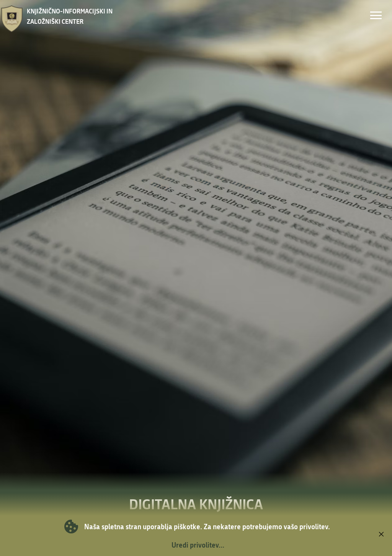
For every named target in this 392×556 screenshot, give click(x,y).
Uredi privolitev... (198, 545)
